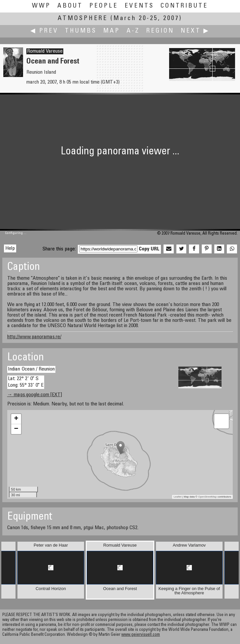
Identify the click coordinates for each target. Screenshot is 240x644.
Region (160, 31)
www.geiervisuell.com (141, 635)
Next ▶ (195, 31)
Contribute (184, 6)
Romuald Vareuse (45, 51)
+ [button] (16, 419)
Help (10, 248)
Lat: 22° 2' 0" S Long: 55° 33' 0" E (26, 382)
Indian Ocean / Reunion (31, 369)
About (70, 6)
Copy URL (149, 249)
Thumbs (81, 31)
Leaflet (178, 497)
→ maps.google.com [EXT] (35, 395)
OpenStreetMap (207, 497)
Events (139, 6)
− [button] (16, 429)
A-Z (133, 31)
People (104, 6)
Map (112, 31)
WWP (41, 6)
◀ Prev (44, 31)
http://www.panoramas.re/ (34, 337)
